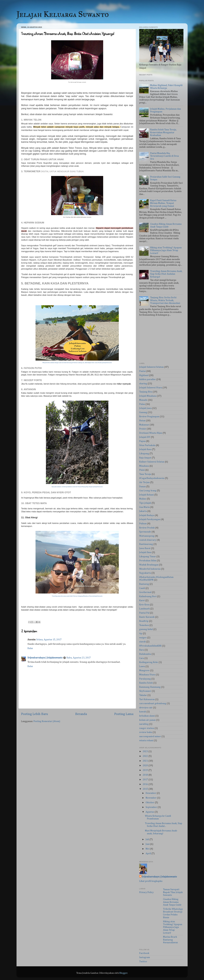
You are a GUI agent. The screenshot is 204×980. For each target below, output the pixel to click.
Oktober (150, 803)
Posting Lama (124, 714)
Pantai (142, 371)
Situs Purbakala (147, 445)
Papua (142, 441)
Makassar (144, 425)
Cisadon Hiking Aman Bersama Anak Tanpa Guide (172, 902)
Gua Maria (144, 507)
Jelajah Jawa (145, 408)
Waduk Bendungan (149, 565)
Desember (151, 793)
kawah (143, 712)
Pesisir (143, 429)
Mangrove (144, 671)
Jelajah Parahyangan (150, 519)
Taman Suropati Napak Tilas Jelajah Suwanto (173, 892)
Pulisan (143, 524)
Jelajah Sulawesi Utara (151, 388)
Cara (142, 658)
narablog (144, 724)
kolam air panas (147, 720)
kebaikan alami (147, 716)
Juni (148, 844)
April (149, 854)
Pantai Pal (144, 613)
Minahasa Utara (147, 675)
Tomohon (144, 625)
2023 (146, 751)
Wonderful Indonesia (150, 569)
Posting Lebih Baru (35, 714)
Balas (30, 648)
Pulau (142, 404)
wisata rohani (146, 741)
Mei (148, 849)
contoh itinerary (148, 540)
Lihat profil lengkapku (151, 881)
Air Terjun (144, 482)
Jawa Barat (145, 548)
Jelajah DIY (145, 437)
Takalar (143, 695)
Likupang (144, 454)
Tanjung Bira (146, 392)
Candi (142, 588)
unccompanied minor (150, 736)
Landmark (144, 609)
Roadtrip (144, 621)
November (151, 798)
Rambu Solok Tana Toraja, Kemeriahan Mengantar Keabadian (163, 133)
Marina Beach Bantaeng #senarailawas (170, 940)
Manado (143, 400)
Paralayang (145, 679)
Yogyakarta (145, 573)
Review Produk (147, 528)
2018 (146, 775)
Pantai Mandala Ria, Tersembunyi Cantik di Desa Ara (164, 156)
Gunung (143, 412)
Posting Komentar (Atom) (47, 721)
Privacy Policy (146, 892)
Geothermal (145, 592)
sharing (143, 384)
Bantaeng (144, 584)
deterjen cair (146, 708)
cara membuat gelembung (153, 704)
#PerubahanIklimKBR (150, 646)
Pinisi (142, 470)
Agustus (150, 812)
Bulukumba (145, 654)
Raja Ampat (145, 458)
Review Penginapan (149, 417)
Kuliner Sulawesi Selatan (152, 462)
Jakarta (143, 511)
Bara (142, 650)
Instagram (145, 957)
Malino (143, 499)
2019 (146, 770)
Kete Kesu (144, 605)
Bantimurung (146, 544)
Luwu (142, 666)
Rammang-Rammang (150, 687)
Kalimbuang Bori (148, 596)
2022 (146, 756)
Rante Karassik (147, 617)
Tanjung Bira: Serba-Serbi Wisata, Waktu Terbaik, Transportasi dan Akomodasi (165, 300)
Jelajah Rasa (145, 449)
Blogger (123, 973)
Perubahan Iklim (148, 561)
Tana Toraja (145, 474)
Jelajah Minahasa (148, 396)
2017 (146, 780)
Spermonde (145, 532)
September (152, 807)
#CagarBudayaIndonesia (152, 478)
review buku (146, 732)
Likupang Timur (148, 557)
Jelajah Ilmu (145, 552)
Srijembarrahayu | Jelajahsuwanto (45, 658)
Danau (142, 487)
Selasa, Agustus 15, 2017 (49, 640)
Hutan (142, 421)
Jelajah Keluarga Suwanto (63, 14)
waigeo (143, 638)
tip (141, 634)
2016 (146, 784)
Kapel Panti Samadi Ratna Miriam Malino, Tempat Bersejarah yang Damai (163, 203)
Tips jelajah (145, 503)
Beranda (81, 714)
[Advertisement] (161, 340)
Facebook (144, 953)
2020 (146, 766)
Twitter (143, 962)
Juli (148, 839)
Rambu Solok (146, 683)
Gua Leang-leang (148, 491)
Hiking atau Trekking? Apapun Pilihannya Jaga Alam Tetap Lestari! (166, 250)
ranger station (147, 728)
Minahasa (144, 466)
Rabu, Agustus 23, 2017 (79, 658)
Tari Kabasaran (147, 699)
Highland (144, 375)
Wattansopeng (147, 536)
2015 (146, 789)
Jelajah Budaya (147, 515)
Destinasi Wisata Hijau (151, 433)
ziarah (142, 642)
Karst (142, 601)
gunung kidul (146, 629)
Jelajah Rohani (146, 495)
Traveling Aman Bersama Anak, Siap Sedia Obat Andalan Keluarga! (166, 274)
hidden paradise (147, 379)
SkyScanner (145, 691)
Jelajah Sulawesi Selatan (151, 367)
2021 (146, 761)
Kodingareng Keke (149, 662)
